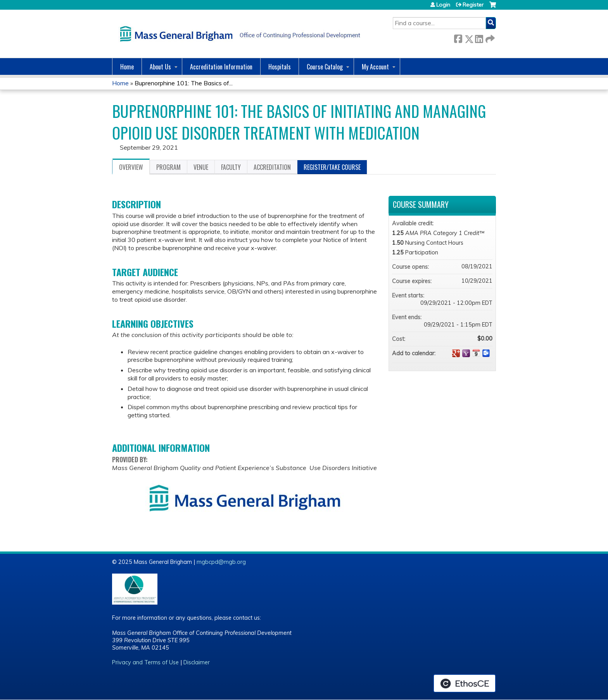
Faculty (231, 167)
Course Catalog (325, 67)
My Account (375, 67)
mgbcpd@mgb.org (221, 562)
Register (473, 5)
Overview (131, 167)
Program (168, 167)
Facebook (458, 37)
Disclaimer (197, 662)
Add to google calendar (456, 353)
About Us (160, 67)
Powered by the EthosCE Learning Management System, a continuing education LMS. (465, 683)
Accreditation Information (221, 67)
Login (443, 5)
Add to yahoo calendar (466, 353)
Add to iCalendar (476, 353)
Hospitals (280, 67)
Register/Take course (332, 167)
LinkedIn (479, 37)
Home (127, 67)
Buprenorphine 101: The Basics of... (184, 83)
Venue (201, 167)
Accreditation (272, 167)
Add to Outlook (486, 353)
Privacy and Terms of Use (145, 662)
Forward (489, 37)
